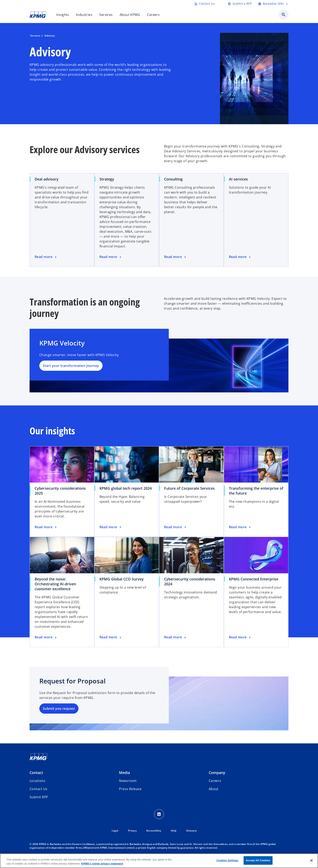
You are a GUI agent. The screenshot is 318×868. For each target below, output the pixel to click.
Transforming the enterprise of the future (256, 491)
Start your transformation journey (71, 366)
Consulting (173, 179)
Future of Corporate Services (189, 488)
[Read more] (46, 257)
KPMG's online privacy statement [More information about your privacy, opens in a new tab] (102, 864)
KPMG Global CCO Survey (122, 579)
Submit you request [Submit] (59, 709)
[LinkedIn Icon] (159, 814)
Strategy (107, 179)
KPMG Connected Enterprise (254, 579)
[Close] (311, 860)
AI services (238, 179)
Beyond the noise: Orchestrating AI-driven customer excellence (55, 584)
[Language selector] (273, 4)
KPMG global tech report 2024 (126, 488)
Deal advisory (47, 179)
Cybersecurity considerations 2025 (60, 491)
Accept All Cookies (258, 860)
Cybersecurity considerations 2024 (190, 581)
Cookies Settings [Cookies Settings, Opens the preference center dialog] (227, 860)
